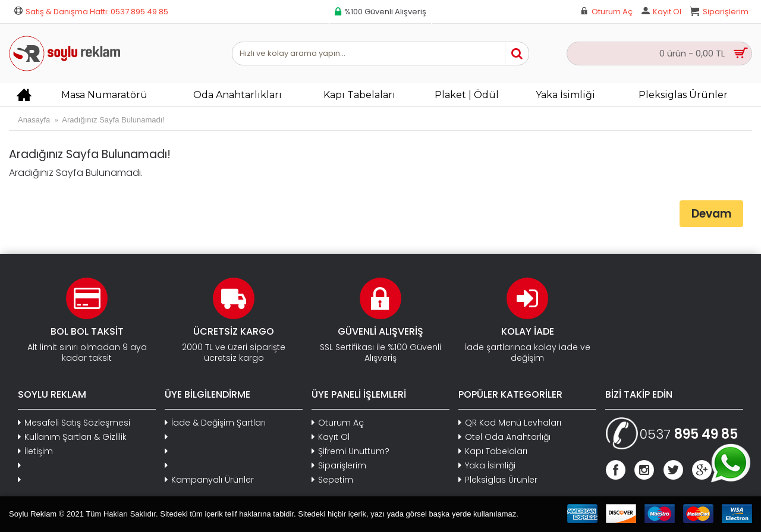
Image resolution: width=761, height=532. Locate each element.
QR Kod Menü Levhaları (510, 423)
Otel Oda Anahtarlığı (504, 437)
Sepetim (332, 480)
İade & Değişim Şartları (215, 423)
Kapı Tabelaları (493, 451)
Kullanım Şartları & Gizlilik (72, 437)
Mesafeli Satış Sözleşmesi (74, 423)
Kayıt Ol (331, 437)
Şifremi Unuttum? (350, 451)
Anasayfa (34, 120)
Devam (711, 214)
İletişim (35, 451)
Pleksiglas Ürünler (498, 480)
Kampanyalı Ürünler (209, 480)
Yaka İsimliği (487, 466)
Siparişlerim (339, 466)
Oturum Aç (338, 423)
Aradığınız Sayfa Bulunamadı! (113, 120)
